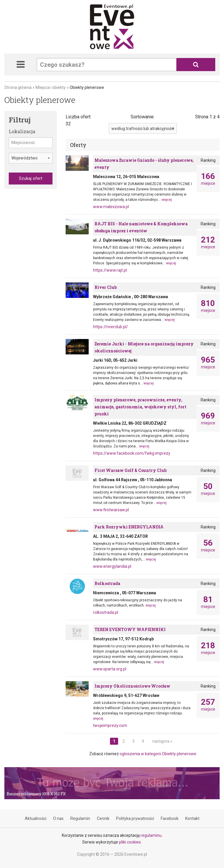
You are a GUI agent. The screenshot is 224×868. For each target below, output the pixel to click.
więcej (167, 200)
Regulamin (80, 818)
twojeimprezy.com (110, 725)
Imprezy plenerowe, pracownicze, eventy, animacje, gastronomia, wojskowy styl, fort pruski (140, 407)
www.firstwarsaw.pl (111, 510)
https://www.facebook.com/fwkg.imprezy (132, 453)
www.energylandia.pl (112, 566)
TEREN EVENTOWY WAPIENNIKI (130, 629)
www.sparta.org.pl (110, 669)
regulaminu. (152, 835)
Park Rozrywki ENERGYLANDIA (129, 527)
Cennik (103, 818)
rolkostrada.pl (106, 612)
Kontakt (192, 818)
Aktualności (36, 818)
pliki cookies (130, 842)
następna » (162, 741)
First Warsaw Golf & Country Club (131, 470)
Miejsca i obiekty (51, 87)
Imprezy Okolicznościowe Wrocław (132, 686)
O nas (58, 818)
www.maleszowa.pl (111, 207)
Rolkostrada (107, 583)
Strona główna (18, 87)
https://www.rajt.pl (110, 270)
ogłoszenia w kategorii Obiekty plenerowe (158, 754)
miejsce (208, 179)
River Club (106, 287)
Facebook (170, 818)
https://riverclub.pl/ (111, 327)
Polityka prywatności (135, 818)
